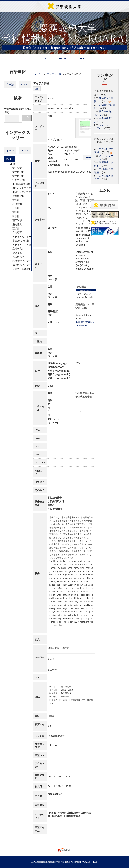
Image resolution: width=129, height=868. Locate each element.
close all (25, 151)
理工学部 (15, 220)
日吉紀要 (15, 232)
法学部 (14, 208)
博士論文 (15, 168)
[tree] (18, 216)
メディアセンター (20, 237)
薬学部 (14, 228)
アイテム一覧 (54, 74)
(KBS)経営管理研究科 (22, 184)
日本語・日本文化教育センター (27, 269)
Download (89, 158)
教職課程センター (20, 261)
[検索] (12, 118)
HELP (62, 59)
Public (9, 159)
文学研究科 (16, 172)
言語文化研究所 (18, 241)
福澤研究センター (20, 265)
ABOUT (82, 59)
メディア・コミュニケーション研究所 (30, 245)
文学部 (14, 200)
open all (10, 151)
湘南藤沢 (15, 224)
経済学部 (15, 204)
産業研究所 (16, 249)
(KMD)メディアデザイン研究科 (27, 192)
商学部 (14, 212)
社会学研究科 (17, 180)
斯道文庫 (15, 253)
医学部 (14, 216)
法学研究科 (16, 176)
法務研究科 (16, 196)
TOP (45, 59)
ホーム (37, 74)
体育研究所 (16, 257)
